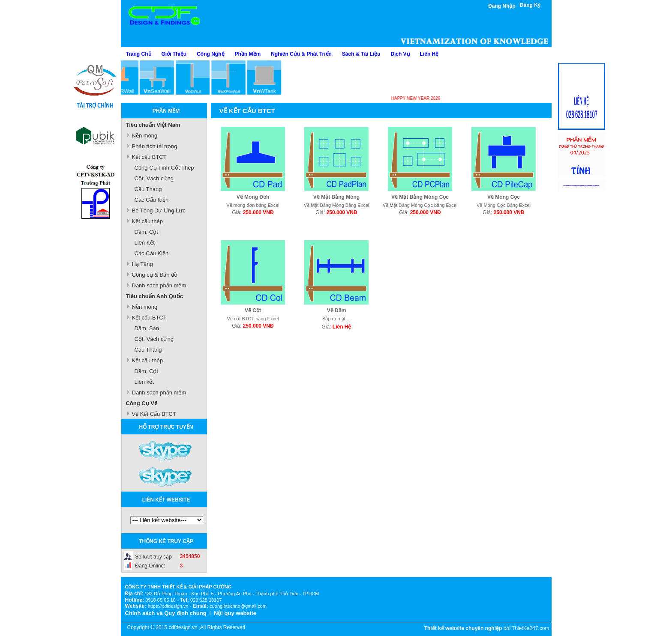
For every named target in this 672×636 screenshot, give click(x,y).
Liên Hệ (429, 54)
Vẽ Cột (253, 311)
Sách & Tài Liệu (361, 54)
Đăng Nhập (502, 6)
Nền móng (145, 136)
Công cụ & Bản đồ (155, 275)
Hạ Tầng (142, 264)
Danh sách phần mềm (159, 285)
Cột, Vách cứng (154, 178)
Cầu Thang (148, 189)
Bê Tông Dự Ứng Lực (159, 211)
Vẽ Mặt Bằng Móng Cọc (420, 197)
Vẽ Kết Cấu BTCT (154, 414)
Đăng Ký (530, 5)
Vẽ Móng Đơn (253, 197)
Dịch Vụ (400, 54)
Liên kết (144, 382)
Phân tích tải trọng (155, 146)
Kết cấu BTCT (149, 157)
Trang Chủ (139, 54)
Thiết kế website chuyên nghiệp (463, 628)
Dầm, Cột (146, 232)
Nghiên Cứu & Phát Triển (301, 54)
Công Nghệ (210, 54)
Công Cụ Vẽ (142, 403)
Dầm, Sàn (147, 328)
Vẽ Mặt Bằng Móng (336, 197)
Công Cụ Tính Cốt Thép (164, 168)
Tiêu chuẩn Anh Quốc (154, 296)
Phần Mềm (248, 54)
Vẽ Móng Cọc (504, 197)
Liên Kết (145, 243)
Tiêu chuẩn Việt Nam (153, 125)
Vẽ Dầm (337, 311)
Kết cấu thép (148, 221)
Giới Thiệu (174, 54)
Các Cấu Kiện (152, 200)
